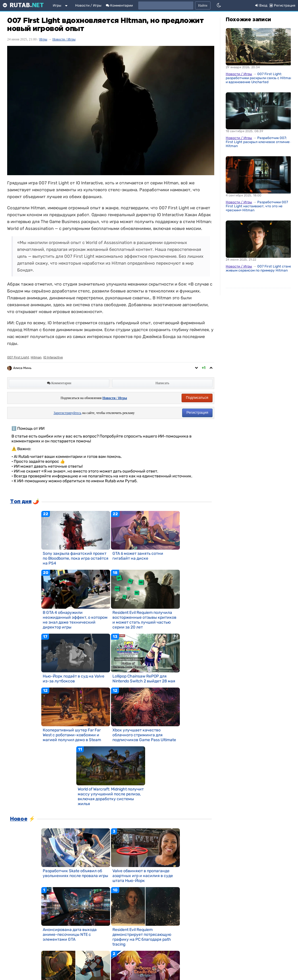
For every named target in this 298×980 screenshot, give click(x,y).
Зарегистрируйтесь (68, 413)
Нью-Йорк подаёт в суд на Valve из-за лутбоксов (74, 679)
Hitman (36, 357)
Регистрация (197, 412)
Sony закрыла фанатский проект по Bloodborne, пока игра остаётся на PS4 (76, 558)
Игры (57, 5)
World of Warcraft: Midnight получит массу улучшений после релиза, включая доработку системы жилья (111, 797)
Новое (19, 819)
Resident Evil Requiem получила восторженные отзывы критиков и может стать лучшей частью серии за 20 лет (144, 620)
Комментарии (119, 5)
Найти (203, 5)
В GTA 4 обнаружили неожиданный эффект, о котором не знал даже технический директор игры (75, 620)
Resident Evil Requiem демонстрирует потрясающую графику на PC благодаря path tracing (142, 937)
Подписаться (197, 398)
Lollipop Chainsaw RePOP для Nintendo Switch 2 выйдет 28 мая (144, 679)
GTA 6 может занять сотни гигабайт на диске (138, 556)
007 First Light (18, 357)
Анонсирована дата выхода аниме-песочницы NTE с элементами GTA (70, 935)
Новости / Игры (88, 5)
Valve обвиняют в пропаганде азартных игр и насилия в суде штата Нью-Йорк (143, 876)
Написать (162, 383)
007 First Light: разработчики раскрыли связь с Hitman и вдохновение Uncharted (259, 78)
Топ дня (21, 502)
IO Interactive (53, 357)
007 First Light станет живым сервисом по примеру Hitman (260, 268)
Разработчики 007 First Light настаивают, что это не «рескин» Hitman (257, 206)
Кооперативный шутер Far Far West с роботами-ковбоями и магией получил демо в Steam (72, 735)
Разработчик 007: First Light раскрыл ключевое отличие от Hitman (260, 142)
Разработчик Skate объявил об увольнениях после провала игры (75, 873)
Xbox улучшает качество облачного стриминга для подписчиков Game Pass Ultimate (144, 735)
